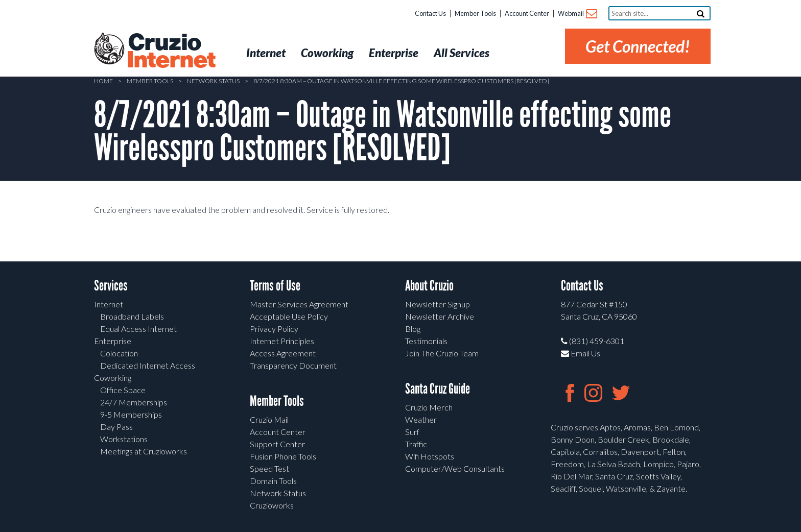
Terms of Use (275, 286)
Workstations (124, 439)
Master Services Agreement (299, 304)
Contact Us (430, 13)
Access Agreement (283, 353)
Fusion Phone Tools (283, 456)
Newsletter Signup (438, 304)
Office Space (123, 390)
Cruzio (171, 52)
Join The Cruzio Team (442, 353)
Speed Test (269, 468)
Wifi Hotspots (430, 456)
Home (103, 81)
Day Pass (116, 427)
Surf (412, 432)
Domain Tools (273, 481)
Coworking (113, 378)
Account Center (527, 13)
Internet (109, 304)
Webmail (577, 14)
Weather (421, 419)
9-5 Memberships (131, 414)
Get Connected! (638, 46)
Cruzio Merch (429, 407)
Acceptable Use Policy (289, 316)
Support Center (277, 444)
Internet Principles (282, 341)
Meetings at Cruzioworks (144, 451)
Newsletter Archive (440, 316)
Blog (413, 329)
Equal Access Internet (138, 329)
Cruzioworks (272, 505)
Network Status (213, 81)
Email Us (581, 353)
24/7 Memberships (134, 402)
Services (111, 286)
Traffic (416, 444)
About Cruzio (429, 286)
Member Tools (475, 13)
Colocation (119, 353)
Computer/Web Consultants (455, 468)
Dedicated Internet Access (148, 365)
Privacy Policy (274, 329)
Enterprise (113, 341)
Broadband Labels (132, 316)
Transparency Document (293, 365)
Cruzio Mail (269, 419)
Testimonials (426, 341)
